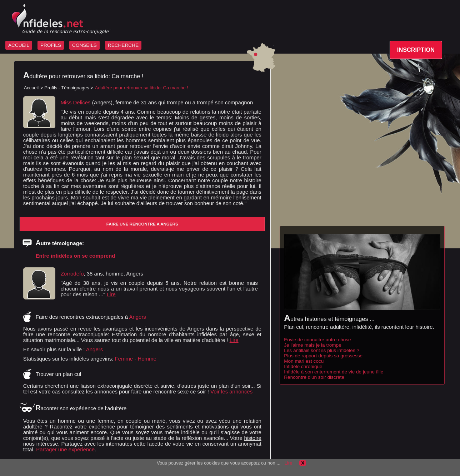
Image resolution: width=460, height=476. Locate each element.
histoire (253, 438)
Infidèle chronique (303, 366)
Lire (111, 294)
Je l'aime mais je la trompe (313, 345)
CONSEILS (84, 45)
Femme (124, 359)
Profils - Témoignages (67, 88)
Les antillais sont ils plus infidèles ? (322, 350)
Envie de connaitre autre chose (317, 340)
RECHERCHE (123, 45)
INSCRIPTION (416, 50)
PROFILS (51, 45)
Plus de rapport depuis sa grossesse (323, 356)
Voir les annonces (231, 391)
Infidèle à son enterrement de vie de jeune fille (334, 372)
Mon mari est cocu (304, 361)
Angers (94, 349)
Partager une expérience (65, 449)
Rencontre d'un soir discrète (314, 377)
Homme (147, 359)
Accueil (31, 88)
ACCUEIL (19, 45)
